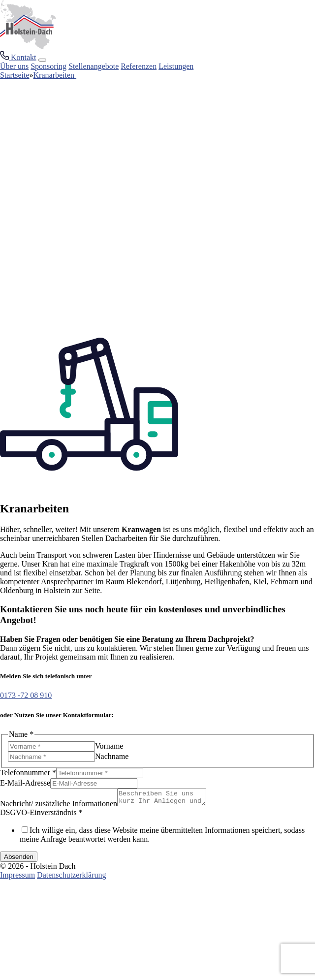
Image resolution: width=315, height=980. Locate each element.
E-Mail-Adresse (25, 783)
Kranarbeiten (55, 75)
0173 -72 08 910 (26, 695)
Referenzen (139, 66)
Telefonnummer (28, 773)
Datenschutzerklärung (71, 878)
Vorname (109, 746)
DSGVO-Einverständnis (41, 815)
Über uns (14, 66)
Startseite (15, 75)
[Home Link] (28, 47)
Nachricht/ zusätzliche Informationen (59, 806)
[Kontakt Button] (18, 57)
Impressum (17, 878)
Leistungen (176, 66)
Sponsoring (48, 66)
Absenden (19, 860)
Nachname (112, 756)
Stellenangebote (94, 66)
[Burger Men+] (42, 60)
